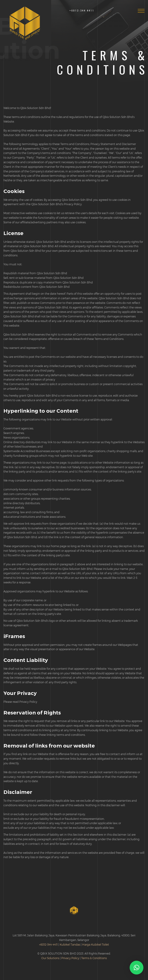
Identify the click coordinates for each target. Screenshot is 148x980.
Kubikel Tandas (70, 944)
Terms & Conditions (94, 958)
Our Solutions (50, 958)
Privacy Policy (70, 958)
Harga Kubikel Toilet (96, 944)
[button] (137, 968)
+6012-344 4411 (82, 10)
